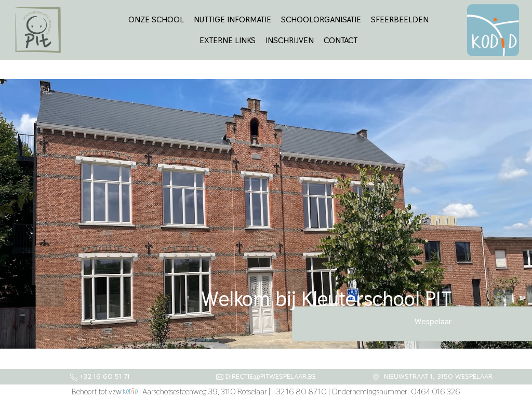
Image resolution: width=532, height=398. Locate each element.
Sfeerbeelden (400, 19)
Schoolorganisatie (321, 19)
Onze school (156, 19)
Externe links (228, 40)
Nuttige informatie (232, 19)
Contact (341, 40)
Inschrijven (290, 40)
